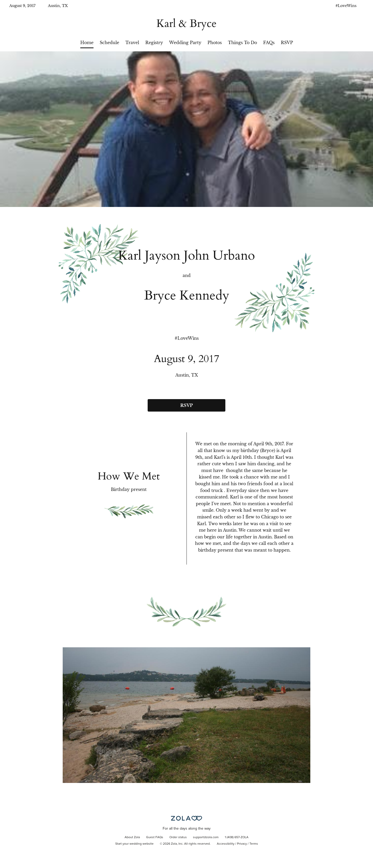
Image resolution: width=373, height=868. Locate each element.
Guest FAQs (155, 837)
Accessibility (226, 844)
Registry (154, 43)
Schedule (109, 43)
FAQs (269, 43)
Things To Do (242, 43)
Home (87, 43)
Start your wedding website (134, 844)
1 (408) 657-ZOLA (237, 837)
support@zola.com (206, 837)
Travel (132, 43)
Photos (215, 43)
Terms (254, 844)
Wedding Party (185, 43)
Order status (178, 837)
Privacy (242, 844)
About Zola (132, 837)
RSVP (287, 43)
